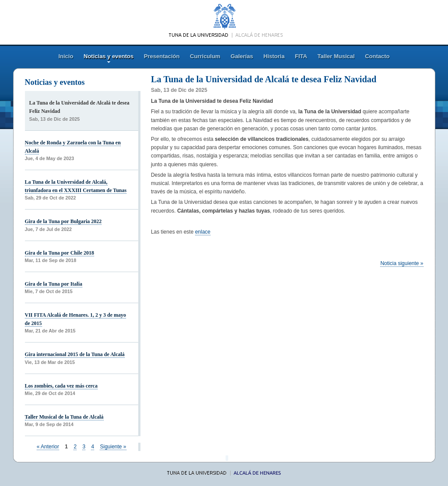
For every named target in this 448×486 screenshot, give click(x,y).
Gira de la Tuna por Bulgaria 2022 (63, 221)
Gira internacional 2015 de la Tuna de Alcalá (75, 354)
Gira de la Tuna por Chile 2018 (59, 253)
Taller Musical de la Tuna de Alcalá (64, 417)
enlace (203, 232)
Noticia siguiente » (402, 263)
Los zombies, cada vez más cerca (61, 386)
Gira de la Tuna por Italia (54, 284)
